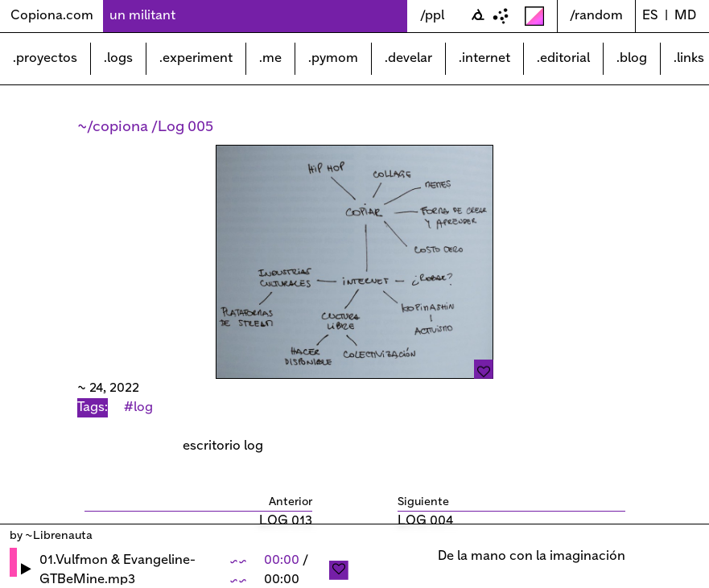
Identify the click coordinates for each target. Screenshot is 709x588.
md (685, 16)
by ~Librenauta (51, 536)
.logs (118, 58)
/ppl (432, 16)
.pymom (333, 58)
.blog (632, 58)
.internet (484, 58)
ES (650, 16)
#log (138, 407)
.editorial (563, 58)
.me (270, 58)
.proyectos (45, 58)
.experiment (196, 58)
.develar (408, 58)
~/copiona (114, 127)
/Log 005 (182, 127)
